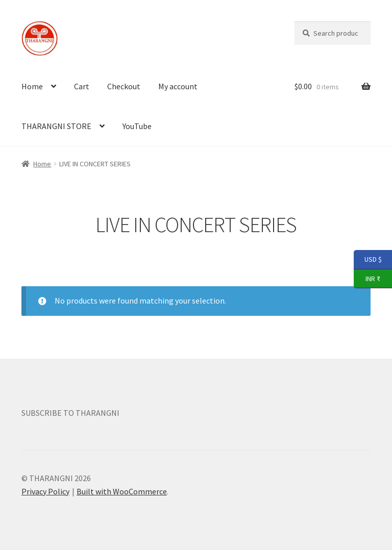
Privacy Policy (45, 491)
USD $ (368, 260)
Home (32, 86)
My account (178, 86)
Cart (82, 86)
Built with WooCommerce (122, 491)
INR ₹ (367, 279)
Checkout (124, 86)
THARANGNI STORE (56, 126)
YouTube (137, 126)
